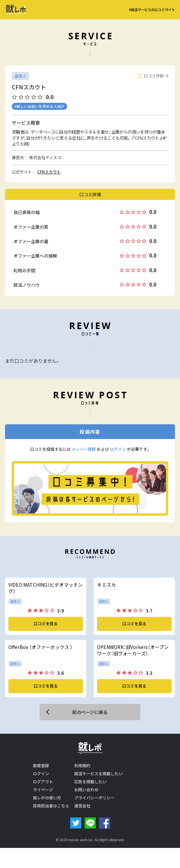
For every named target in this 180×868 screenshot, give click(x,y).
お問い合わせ (86, 790)
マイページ (43, 790)
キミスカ (106, 585)
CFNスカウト (49, 172)
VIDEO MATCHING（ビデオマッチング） (46, 588)
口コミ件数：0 (156, 76)
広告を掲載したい (90, 782)
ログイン (118, 449)
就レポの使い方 (47, 798)
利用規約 (82, 766)
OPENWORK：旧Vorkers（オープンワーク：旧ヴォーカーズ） (133, 650)
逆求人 (20, 76)
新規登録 (41, 766)
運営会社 (82, 806)
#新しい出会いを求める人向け (39, 106)
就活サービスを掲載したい (98, 774)
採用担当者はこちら (51, 806)
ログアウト (43, 782)
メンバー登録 (84, 449)
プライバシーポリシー (94, 798)
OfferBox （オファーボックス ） (40, 647)
